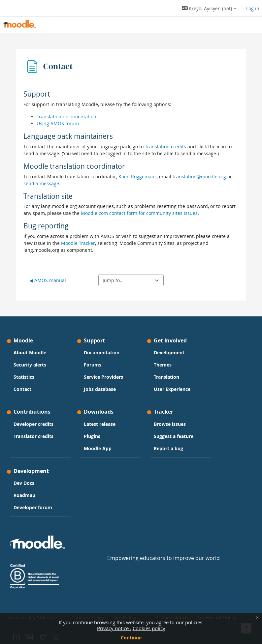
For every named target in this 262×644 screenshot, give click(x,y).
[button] (209, 8)
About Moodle (30, 352)
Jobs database (100, 389)
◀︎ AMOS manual (48, 280)
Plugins (92, 436)
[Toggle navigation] (10, 8)
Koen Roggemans (138, 176)
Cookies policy (149, 628)
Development (169, 352)
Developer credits (33, 424)
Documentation (102, 352)
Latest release (100, 424)
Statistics (24, 377)
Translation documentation (66, 117)
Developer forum (33, 507)
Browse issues (170, 424)
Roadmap (24, 495)
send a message (41, 183)
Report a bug (168, 448)
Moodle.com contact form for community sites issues (139, 213)
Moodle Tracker (78, 243)
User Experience (172, 389)
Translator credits (33, 436)
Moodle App (98, 448)
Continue (131, 638)
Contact (22, 389)
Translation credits (165, 146)
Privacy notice (114, 628)
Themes (163, 365)
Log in (253, 8)
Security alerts (30, 365)
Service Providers (103, 377)
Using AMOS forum (58, 123)
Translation (166, 377)
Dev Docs (24, 483)
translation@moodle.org (199, 176)
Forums (93, 365)
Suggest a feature (174, 436)
